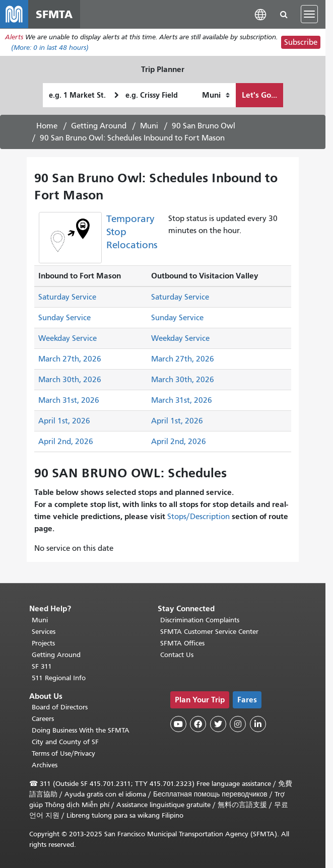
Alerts (14, 37)
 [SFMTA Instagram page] (238, 724)
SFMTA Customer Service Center (209, 632)
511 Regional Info (59, 678)
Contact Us (177, 655)
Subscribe (301, 42)
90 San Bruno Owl (204, 126)
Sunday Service (64, 318)
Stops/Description (198, 517)
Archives (45, 765)
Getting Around (99, 126)
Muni (149, 126)
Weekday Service (68, 338)
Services (44, 632)
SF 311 (42, 666)
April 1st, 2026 (64, 421)
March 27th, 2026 (70, 359)
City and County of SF (65, 742)
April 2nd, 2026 (66, 442)
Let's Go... (259, 95)
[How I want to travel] (216, 95)
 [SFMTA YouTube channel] (178, 724)
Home (47, 126)
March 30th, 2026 (70, 380)
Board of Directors (60, 707)
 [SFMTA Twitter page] (218, 724)
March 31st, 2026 (69, 400)
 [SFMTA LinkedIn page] (258, 724)
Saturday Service (67, 297)
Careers (43, 719)
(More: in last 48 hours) (50, 48)
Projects (43, 643)
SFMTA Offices (182, 643)
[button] (260, 14)
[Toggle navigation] (309, 14)
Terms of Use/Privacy (63, 753)
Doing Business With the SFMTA (81, 730)
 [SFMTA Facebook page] (198, 724)
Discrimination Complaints (200, 620)
